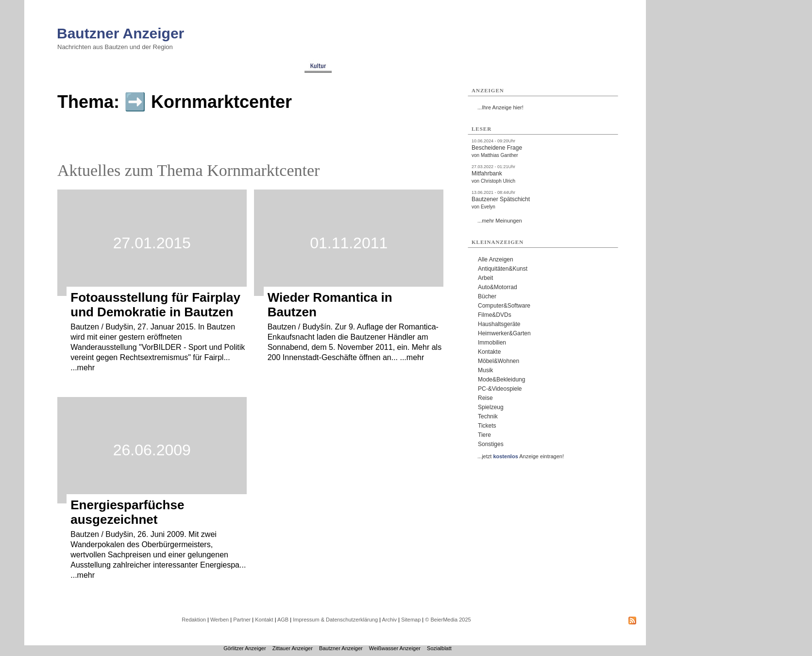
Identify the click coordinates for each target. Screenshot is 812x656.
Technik (488, 416)
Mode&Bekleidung (501, 380)
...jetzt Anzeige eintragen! (521, 456)
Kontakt (264, 620)
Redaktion (194, 620)
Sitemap (411, 620)
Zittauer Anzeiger (293, 648)
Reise (485, 398)
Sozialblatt (439, 648)
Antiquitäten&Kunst (503, 269)
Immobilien (492, 343)
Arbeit (485, 278)
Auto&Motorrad (498, 287)
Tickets (487, 426)
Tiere (484, 435)
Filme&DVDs (495, 315)
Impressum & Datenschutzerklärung (335, 620)
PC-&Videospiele (500, 389)
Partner (242, 620)
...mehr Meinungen (500, 221)
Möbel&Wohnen (499, 361)
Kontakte (489, 352)
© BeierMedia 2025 (448, 620)
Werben (220, 620)
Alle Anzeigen (496, 259)
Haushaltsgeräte (499, 324)
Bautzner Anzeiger (120, 33)
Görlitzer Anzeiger (245, 648)
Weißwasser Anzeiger (395, 648)
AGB (283, 620)
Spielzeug (491, 407)
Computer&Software (504, 306)
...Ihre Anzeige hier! (500, 107)
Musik (485, 370)
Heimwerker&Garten (504, 333)
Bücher (487, 296)
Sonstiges (491, 444)
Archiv (389, 620)
